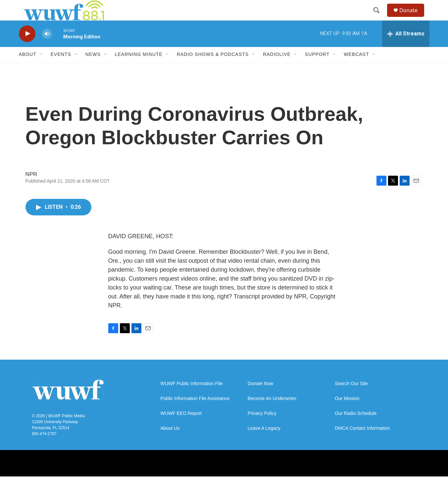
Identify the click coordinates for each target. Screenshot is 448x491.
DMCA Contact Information (362, 443)
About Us (170, 443)
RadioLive (277, 69)
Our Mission (347, 413)
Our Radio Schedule (356, 428)
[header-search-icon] (379, 18)
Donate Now (260, 398)
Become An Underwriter (272, 413)
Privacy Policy (262, 428)
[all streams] (406, 48)
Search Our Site (351, 398)
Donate (413, 17)
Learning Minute (139, 69)
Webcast (356, 69)
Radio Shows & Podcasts (213, 69)
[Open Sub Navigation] (41, 69)
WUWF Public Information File (192, 398)
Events (61, 69)
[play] (27, 48)
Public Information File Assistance (195, 413)
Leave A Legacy (264, 443)
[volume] (47, 48)
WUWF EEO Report (181, 428)
